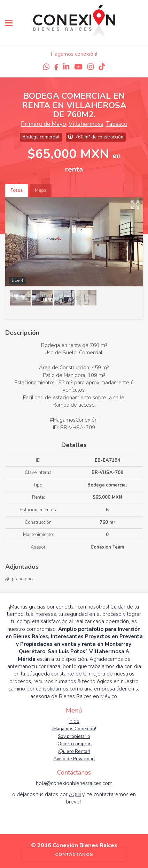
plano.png (22, 579)
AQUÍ (75, 795)
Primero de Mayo (44, 124)
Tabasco (117, 124)
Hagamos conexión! (74, 54)
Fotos (17, 190)
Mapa (41, 190)
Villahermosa (86, 124)
